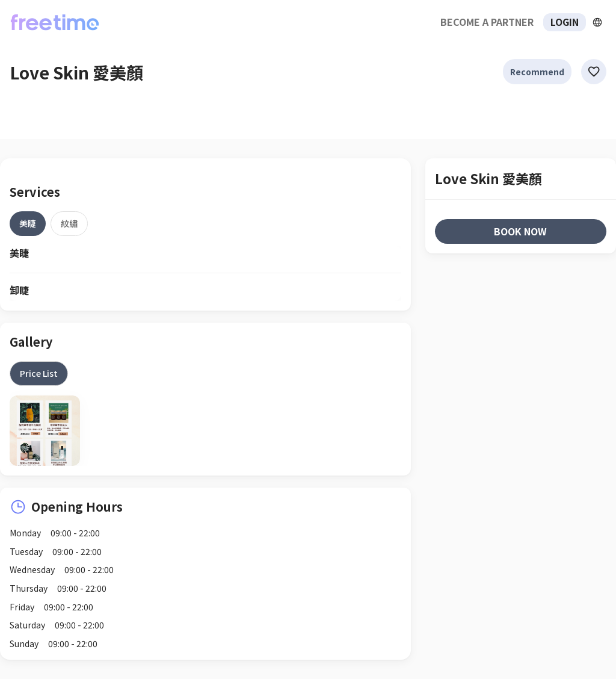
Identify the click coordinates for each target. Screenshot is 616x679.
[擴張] (597, 22)
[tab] (28, 223)
